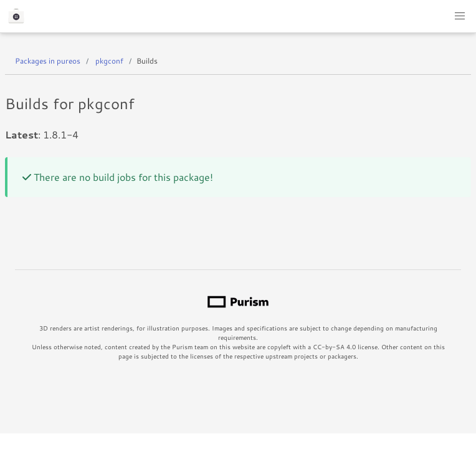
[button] (460, 16)
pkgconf (109, 61)
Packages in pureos (48, 61)
